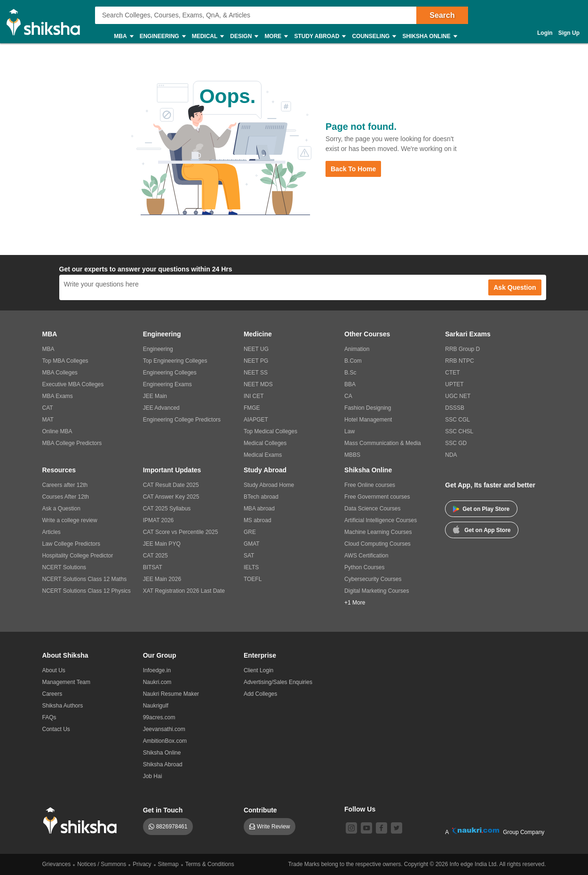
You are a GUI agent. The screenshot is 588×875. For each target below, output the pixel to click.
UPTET (454, 384)
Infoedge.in (157, 670)
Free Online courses (370, 485)
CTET (452, 373)
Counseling (373, 36)
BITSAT (153, 567)
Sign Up (569, 33)
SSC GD (456, 443)
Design (244, 36)
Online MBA (57, 431)
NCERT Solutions (64, 567)
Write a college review (70, 520)
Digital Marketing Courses (377, 591)
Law (350, 431)
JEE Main (155, 396)
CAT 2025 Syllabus (167, 509)
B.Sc (350, 373)
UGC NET (458, 396)
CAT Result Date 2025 (171, 485)
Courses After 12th (66, 497)
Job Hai (153, 776)
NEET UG (256, 349)
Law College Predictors (71, 544)
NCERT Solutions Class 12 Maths (85, 579)
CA (348, 396)
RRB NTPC (459, 361)
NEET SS (256, 373)
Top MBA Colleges (65, 361)
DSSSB (455, 408)
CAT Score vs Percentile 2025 (181, 532)
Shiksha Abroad (163, 764)
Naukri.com (157, 682)
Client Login (258, 670)
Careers (52, 694)
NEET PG (256, 361)
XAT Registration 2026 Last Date (184, 591)
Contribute (260, 810)
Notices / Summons (102, 864)
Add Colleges (260, 694)
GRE (250, 532)
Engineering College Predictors (182, 420)
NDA (451, 455)
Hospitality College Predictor (78, 556)
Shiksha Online (429, 36)
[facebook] (381, 828)
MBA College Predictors (72, 443)
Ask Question (515, 287)
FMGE (252, 408)
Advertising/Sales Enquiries (278, 682)
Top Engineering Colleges (175, 361)
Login (545, 33)
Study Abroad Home (269, 485)
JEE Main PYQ (162, 544)
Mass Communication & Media (383, 443)
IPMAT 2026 (159, 520)
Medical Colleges (265, 443)
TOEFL (253, 579)
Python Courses (364, 567)
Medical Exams (263, 455)
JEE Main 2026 (162, 579)
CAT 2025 (155, 556)
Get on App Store (482, 529)
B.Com (353, 361)
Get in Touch (163, 810)
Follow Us (360, 809)
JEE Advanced (161, 408)
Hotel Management (368, 420)
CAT (48, 408)
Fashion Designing (368, 408)
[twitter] (397, 828)
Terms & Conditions (210, 864)
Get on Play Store (481, 509)
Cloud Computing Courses (377, 544)
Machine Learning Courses (378, 532)
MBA (123, 36)
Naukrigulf (156, 706)
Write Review (273, 827)
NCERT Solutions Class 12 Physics (87, 591)
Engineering (162, 36)
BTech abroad (261, 497)
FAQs (49, 717)
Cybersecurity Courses (373, 579)
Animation (357, 349)
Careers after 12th (65, 485)
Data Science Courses (372, 509)
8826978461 (172, 827)
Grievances (57, 864)
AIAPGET (256, 420)
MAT (48, 420)
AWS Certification (366, 556)
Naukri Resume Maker (171, 694)
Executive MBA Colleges (73, 384)
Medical (208, 36)
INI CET (254, 396)
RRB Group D (462, 349)
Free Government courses (377, 497)
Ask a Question (61, 509)
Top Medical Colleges (270, 431)
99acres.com (159, 717)
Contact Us (56, 729)
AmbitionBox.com (165, 741)
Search (442, 15)
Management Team (67, 682)
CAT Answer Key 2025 (171, 497)
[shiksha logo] (83, 821)
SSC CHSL (459, 431)
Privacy (142, 864)
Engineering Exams (167, 384)
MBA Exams (58, 396)
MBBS (352, 455)
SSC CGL (457, 420)
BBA (350, 384)
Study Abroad (319, 36)
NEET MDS (258, 384)
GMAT (252, 544)
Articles (52, 532)
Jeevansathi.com (164, 729)
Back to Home (353, 169)
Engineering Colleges (170, 373)
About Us (54, 670)
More (276, 36)
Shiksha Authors (63, 706)
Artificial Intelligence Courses (381, 520)
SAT (249, 556)
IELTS (251, 567)
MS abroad (258, 520)
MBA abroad (259, 509)
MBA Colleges (60, 373)
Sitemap (168, 864)
